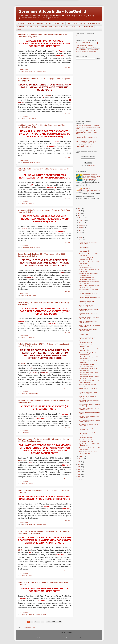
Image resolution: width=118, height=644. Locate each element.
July (81, 230)
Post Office (58, 26)
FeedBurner (92, 166)
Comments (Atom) (30, 627)
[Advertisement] (88, 90)
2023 (79, 216)
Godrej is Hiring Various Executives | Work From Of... (89, 425)
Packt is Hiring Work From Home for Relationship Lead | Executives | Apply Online (86, 132)
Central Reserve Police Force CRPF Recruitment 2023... (89, 263)
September (82, 225)
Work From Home (41, 72)
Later (50, 8)
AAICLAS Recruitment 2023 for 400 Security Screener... (89, 381)
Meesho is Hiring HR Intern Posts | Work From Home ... (88, 389)
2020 (79, 467)
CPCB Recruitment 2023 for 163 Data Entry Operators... (89, 421)
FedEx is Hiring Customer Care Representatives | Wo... (88, 267)
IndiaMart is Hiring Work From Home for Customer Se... (89, 251)
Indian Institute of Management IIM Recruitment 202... (89, 358)
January (82, 459)
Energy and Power (94, 23)
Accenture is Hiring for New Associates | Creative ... (86, 437)
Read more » (68, 67)
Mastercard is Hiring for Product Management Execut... (88, 259)
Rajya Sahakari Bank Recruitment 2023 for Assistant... (88, 310)
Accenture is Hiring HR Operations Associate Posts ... (88, 274)
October (82, 223)
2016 (79, 477)
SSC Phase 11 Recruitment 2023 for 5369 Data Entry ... (89, 409)
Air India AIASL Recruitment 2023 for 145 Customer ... (89, 270)
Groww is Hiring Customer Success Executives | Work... (89, 377)
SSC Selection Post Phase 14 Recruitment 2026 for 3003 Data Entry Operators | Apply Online (88, 127)
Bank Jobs (31, 23)
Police (80, 26)
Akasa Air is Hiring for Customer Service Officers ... (88, 322)
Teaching (83, 23)
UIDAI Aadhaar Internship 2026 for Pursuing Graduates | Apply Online (92, 190)
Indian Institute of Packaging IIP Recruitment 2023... (88, 433)
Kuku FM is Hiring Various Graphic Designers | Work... (88, 373)
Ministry (57, 23)
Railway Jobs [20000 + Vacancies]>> (86, 47)
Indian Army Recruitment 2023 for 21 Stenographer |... (89, 247)
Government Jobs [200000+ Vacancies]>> (88, 43)
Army (36, 26)
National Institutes (46, 26)
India (23, 363)
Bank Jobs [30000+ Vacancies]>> (85, 45)
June (81, 233)
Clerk (66, 26)
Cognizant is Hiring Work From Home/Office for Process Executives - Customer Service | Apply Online (92, 177)
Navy (75, 23)
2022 (79, 462)
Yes (69, 8)
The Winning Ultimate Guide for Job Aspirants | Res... (89, 346)
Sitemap (20, 29)
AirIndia (31, 393)
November (82, 220)
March (81, 240)
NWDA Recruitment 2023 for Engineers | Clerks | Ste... (87, 338)
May (81, 235)
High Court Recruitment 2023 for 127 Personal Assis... (89, 417)
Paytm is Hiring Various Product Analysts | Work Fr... (88, 453)
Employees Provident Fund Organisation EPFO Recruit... (88, 278)
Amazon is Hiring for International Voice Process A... (88, 243)
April (81, 237)
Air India (29, 26)
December (82, 218)
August (81, 228)
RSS (77, 36)
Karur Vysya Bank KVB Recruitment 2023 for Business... (89, 401)
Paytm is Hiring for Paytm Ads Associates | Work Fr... (87, 342)
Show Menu (21, 23)
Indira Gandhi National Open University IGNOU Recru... (87, 302)
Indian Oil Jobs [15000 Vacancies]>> (86, 52)
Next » (54, 622)
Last (60, 622)
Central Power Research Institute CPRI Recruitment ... (88, 294)
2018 (79, 472)
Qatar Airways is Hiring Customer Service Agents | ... (88, 314)
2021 (79, 464)
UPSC (69, 23)
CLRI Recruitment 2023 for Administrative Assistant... (87, 365)
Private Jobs (32, 72)
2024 (79, 213)
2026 (79, 208)
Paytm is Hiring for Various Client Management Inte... (88, 397)
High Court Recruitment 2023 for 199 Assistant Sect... (89, 445)
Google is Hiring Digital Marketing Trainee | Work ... (88, 334)
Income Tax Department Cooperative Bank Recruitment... (89, 350)
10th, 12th (49, 23)
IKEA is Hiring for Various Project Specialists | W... (88, 369)
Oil (63, 23)
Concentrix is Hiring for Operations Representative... (88, 354)
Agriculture (21, 26)
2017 (79, 474)
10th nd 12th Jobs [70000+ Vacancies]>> (87, 50)
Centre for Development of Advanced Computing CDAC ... (89, 318)
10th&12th (25, 72)
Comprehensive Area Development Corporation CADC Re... (89, 441)
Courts (73, 26)
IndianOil (31, 203)
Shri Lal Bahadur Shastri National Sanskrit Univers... (88, 330)
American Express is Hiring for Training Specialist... (87, 385)
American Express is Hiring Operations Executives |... (87, 306)
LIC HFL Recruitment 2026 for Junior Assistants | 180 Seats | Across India (86, 142)
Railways (40, 23)
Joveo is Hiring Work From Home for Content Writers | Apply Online (86, 146)
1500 (48, 622)
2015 (79, 479)
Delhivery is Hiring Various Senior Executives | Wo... (88, 393)
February (82, 456)
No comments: (25, 70)
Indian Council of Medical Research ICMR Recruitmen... (89, 286)
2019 (79, 469)
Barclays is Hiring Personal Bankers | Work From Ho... (89, 282)
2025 (79, 211)
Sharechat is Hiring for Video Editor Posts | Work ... (89, 290)
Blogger (80, 637)
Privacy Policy (89, 26)
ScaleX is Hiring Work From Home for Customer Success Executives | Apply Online (86, 137)
